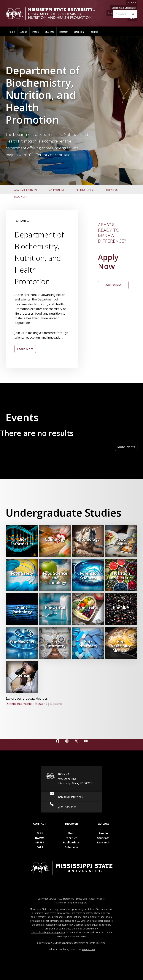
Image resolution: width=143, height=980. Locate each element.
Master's (41, 704)
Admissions (113, 285)
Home (12, 32)
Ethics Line (82, 899)
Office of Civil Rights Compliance (48, 933)
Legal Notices (96, 899)
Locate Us (112, 190)
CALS (40, 847)
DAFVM (40, 838)
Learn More (25, 349)
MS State (132, 3)
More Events (126, 447)
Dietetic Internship (19, 704)
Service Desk (88, 949)
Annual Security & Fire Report (71, 903)
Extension (79, 32)
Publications (71, 842)
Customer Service (47, 899)
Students (49, 32)
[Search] (133, 14)
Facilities (94, 32)
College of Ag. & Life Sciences (124, 8)
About (24, 32)
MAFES (40, 842)
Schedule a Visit (85, 190)
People (36, 32)
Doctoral (56, 704)
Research (64, 32)
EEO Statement (66, 899)
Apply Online (57, 190)
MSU (40, 833)
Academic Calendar (26, 190)
